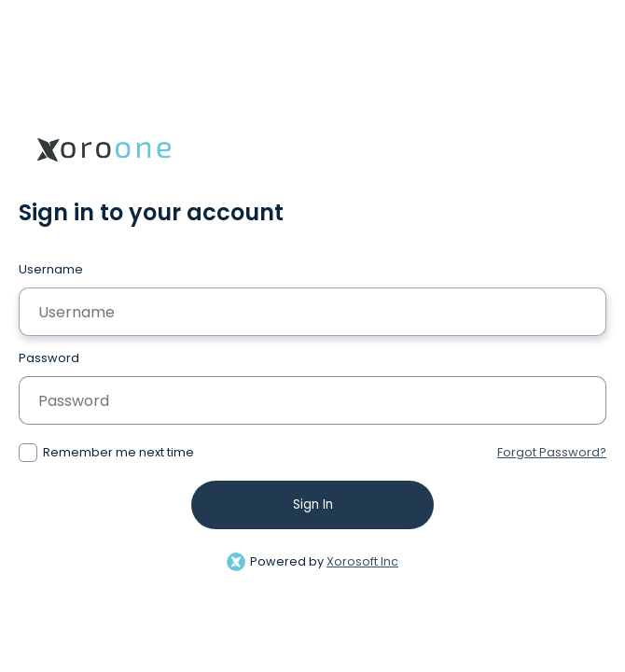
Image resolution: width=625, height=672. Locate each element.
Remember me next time (118, 452)
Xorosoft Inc (362, 561)
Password (49, 358)
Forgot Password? (552, 452)
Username (51, 269)
